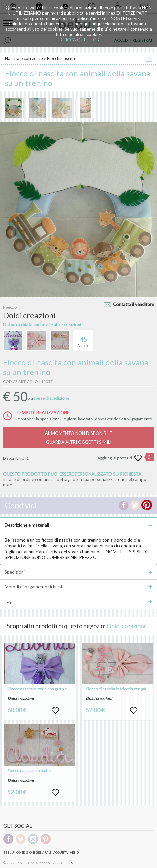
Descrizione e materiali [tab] (78, 525)
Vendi (75, 852)
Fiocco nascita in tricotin (29, 770)
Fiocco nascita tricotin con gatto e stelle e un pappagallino (58, 689)
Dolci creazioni (126, 626)
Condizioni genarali (34, 852)
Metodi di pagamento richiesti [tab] (78, 587)
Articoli (84, 339)
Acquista (60, 852)
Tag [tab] (78, 601)
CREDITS (67, 863)
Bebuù (9, 852)
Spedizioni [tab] (78, 572)
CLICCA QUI (73, 40)
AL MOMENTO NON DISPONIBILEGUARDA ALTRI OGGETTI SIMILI (78, 438)
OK (96, 40)
